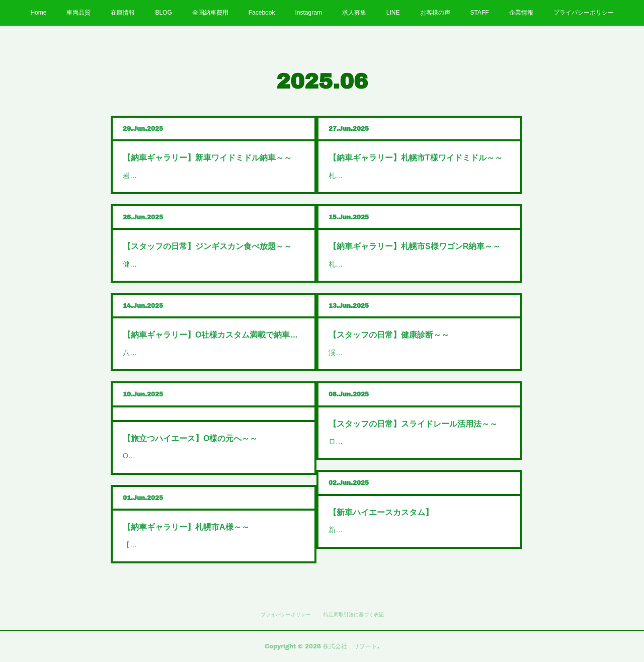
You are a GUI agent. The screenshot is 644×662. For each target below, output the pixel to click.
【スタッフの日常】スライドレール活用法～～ (413, 424)
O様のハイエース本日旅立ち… (171, 456)
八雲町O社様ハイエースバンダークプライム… (196, 353)
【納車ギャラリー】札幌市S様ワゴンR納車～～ (415, 246)
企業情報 (521, 13)
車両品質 (78, 13)
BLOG (163, 13)
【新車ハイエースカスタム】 (381, 512)
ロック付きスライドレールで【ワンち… (392, 441)
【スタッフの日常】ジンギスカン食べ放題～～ (207, 246)
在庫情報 (123, 13)
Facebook (262, 13)
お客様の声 (435, 13)
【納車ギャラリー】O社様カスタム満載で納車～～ (214, 335)
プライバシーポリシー (584, 13)
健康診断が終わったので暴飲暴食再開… (186, 264)
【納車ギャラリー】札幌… (165, 545)
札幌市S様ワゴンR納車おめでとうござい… (397, 264)
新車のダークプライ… (364, 530)
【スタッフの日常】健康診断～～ (389, 335)
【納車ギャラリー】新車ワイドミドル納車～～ (207, 158)
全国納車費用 (210, 13)
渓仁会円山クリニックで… (371, 353)
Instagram (308, 13)
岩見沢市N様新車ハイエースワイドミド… (189, 176)
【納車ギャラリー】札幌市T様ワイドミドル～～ (416, 158)
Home (38, 13)
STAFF (480, 13)
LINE (393, 13)
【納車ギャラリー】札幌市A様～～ (186, 527)
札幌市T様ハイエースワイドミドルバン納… (398, 176)
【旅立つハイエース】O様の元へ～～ (190, 438)
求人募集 (354, 13)
